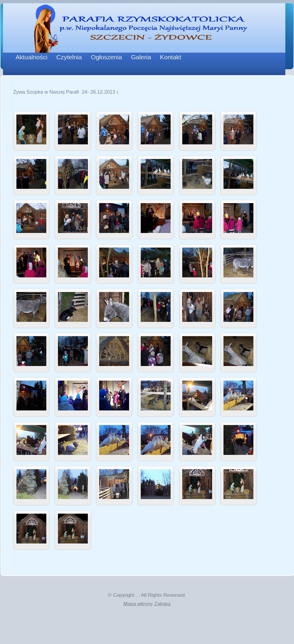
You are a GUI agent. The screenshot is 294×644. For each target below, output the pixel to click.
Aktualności (32, 57)
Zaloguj (162, 604)
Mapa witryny (138, 604)
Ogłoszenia (106, 57)
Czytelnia (69, 57)
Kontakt (171, 57)
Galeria (141, 57)
